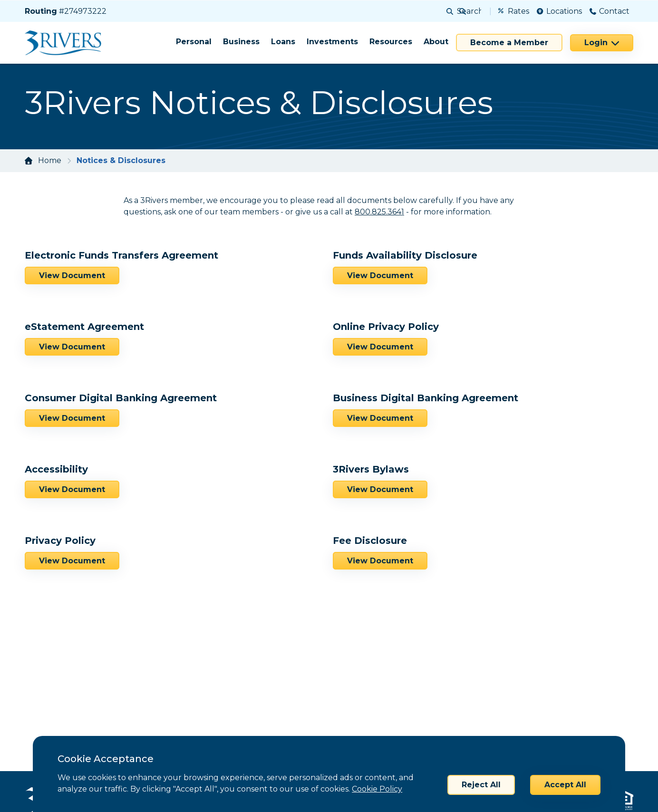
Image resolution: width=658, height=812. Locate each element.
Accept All (565, 785)
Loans (283, 42)
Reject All (481, 785)
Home (50, 160)
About (436, 42)
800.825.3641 (379, 212)
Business (241, 42)
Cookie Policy (377, 789)
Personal (194, 42)
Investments (332, 42)
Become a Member (509, 43)
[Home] (66, 43)
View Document (72, 275)
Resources (391, 42)
